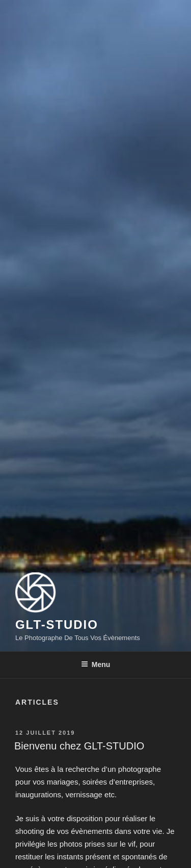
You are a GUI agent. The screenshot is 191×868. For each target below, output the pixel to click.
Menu (96, 664)
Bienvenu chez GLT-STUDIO (79, 746)
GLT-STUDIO (57, 625)
